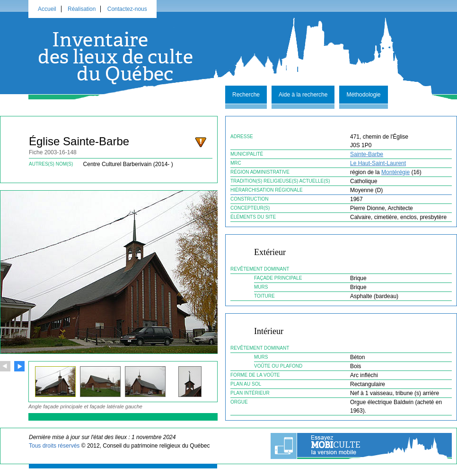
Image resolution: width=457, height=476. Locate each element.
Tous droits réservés (54, 446)
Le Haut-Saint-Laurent (378, 163)
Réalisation (82, 9)
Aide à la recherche (303, 95)
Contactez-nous (127, 9)
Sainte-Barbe (367, 154)
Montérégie (395, 172)
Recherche (246, 95)
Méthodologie (363, 95)
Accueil (47, 9)
